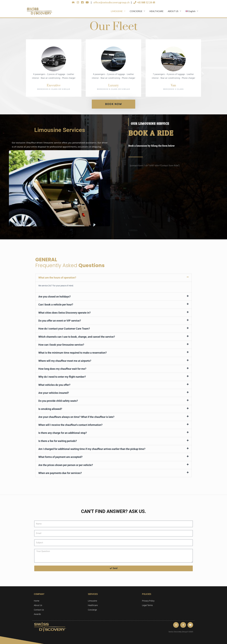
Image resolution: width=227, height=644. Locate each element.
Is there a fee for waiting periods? (58, 441)
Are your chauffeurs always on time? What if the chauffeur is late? (76, 417)
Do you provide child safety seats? (58, 401)
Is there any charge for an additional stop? (63, 433)
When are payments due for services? (60, 473)
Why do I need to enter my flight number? (62, 377)
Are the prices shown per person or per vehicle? (66, 465)
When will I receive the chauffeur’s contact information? (70, 425)
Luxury (113, 87)
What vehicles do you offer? (54, 385)
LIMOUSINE (117, 12)
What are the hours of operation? (57, 279)
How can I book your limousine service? (61, 346)
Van (173, 87)
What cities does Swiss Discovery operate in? (64, 314)
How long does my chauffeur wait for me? (62, 369)
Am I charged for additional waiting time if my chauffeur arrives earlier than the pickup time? (92, 449)
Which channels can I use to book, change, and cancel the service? (77, 338)
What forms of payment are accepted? (60, 457)
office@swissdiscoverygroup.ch (112, 2)
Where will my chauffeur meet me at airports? (65, 362)
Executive (54, 87)
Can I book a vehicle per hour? (56, 306)
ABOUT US (173, 12)
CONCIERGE (136, 12)
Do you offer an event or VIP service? (60, 322)
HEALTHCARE (156, 12)
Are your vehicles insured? (54, 393)
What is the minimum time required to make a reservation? (73, 354)
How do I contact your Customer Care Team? (64, 330)
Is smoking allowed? (50, 409)
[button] (113, 279)
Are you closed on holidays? (55, 298)
